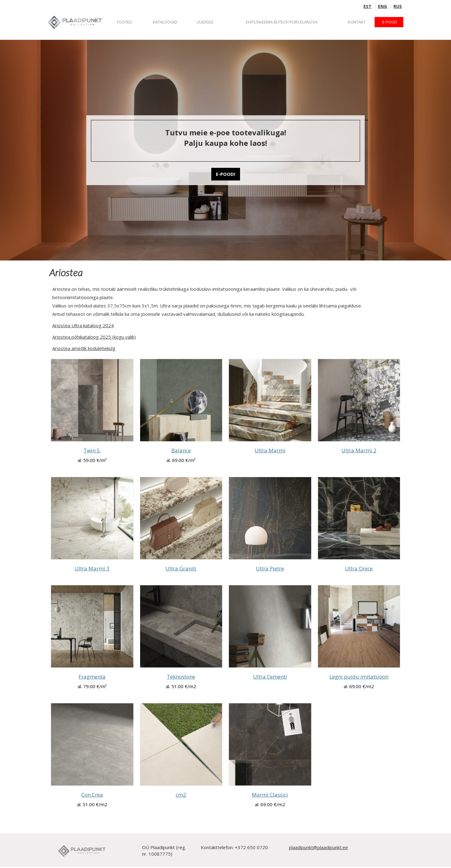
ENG (382, 6)
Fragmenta (92, 677)
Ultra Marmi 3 (92, 568)
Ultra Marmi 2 (359, 450)
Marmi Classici (270, 795)
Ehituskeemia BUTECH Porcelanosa (282, 22)
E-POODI (226, 174)
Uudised (205, 22)
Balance (181, 450)
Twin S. (92, 450)
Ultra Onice (359, 568)
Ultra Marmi (270, 450)
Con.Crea (92, 795)
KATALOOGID (165, 22)
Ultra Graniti (181, 568)
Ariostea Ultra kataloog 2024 (83, 325)
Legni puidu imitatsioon (359, 677)
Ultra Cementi (270, 677)
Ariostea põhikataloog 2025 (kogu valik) (94, 337)
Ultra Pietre (270, 568)
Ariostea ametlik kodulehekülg (84, 348)
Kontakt (357, 22)
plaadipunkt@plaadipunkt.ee (318, 847)
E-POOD (390, 22)
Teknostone (181, 677)
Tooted (124, 22)
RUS (398, 6)
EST (367, 6)
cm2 (181, 795)
